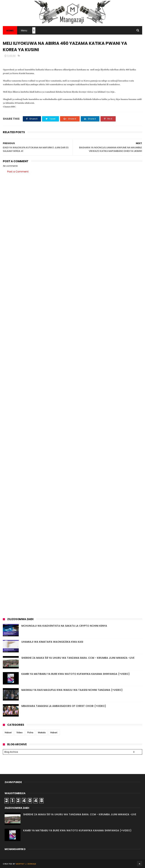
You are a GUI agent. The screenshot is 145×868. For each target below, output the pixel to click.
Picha (30, 733)
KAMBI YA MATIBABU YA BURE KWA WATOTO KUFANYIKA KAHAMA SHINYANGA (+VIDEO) (76, 674)
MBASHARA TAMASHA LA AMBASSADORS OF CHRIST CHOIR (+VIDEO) (64, 706)
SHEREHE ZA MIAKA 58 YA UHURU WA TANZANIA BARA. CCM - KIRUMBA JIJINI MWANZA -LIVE (78, 658)
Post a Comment (18, 172)
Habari (8, 733)
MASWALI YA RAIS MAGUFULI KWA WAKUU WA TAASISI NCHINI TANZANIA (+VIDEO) (72, 690)
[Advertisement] (72, 203)
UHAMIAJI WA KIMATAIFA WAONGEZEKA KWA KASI (52, 642)
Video (20, 733)
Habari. (54, 733)
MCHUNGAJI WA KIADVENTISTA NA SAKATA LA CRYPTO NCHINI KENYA (64, 626)
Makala (42, 733)
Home (10, 31)
